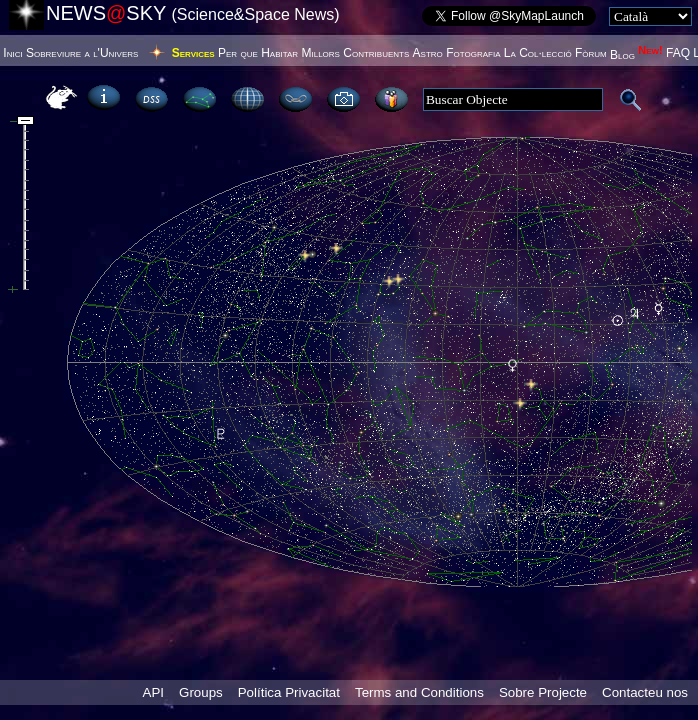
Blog (636, 55)
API (153, 692)
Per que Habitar (258, 53)
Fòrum (591, 53)
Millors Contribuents (355, 53)
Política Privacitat (289, 692)
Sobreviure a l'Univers (82, 53)
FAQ (678, 53)
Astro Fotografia (457, 53)
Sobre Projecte (543, 692)
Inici (12, 53)
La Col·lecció (538, 53)
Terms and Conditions (419, 692)
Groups (201, 692)
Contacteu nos (645, 692)
